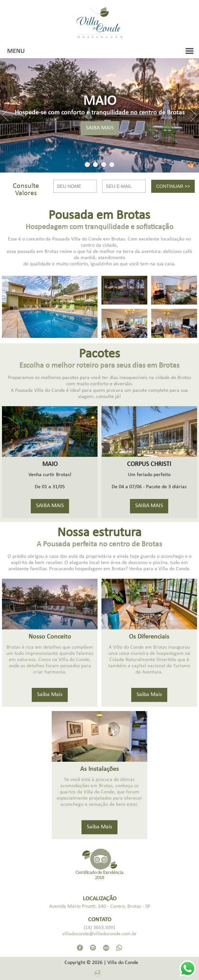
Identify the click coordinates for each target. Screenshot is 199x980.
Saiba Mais (50, 695)
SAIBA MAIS (100, 128)
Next (194, 115)
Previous (5, 115)
